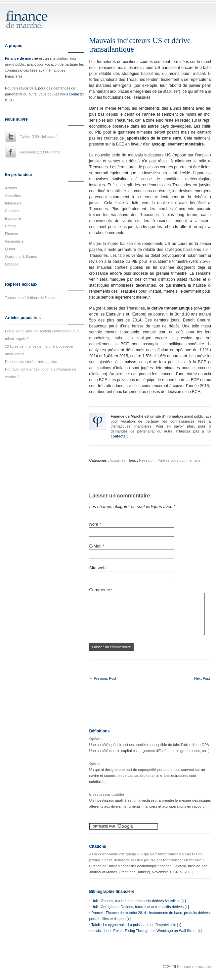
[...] (210, 751)
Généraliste (14, 241)
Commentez (101, 590)
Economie (13, 218)
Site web (97, 568)
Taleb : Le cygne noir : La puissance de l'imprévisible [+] (136, 925)
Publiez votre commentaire (179, 460)
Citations (12, 211)
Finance (11, 234)
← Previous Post (103, 678)
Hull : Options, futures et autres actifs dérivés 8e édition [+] (138, 901)
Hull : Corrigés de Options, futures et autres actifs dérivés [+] (140, 907)
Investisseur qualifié (107, 794)
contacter (119, 436)
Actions (11, 188)
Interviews (13, 203)
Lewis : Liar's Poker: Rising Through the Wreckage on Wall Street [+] (147, 931)
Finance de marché (22, 58)
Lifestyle (12, 264)
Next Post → (204, 678)
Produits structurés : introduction (31, 362)
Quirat (94, 764)
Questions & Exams (21, 257)
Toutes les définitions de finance (31, 298)
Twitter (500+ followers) (39, 137)
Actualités (13, 196)
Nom (95, 524)
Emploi (11, 226)
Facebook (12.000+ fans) (40, 152)
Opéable (96, 739)
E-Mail (97, 546)
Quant (10, 249)
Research (147, 460)
